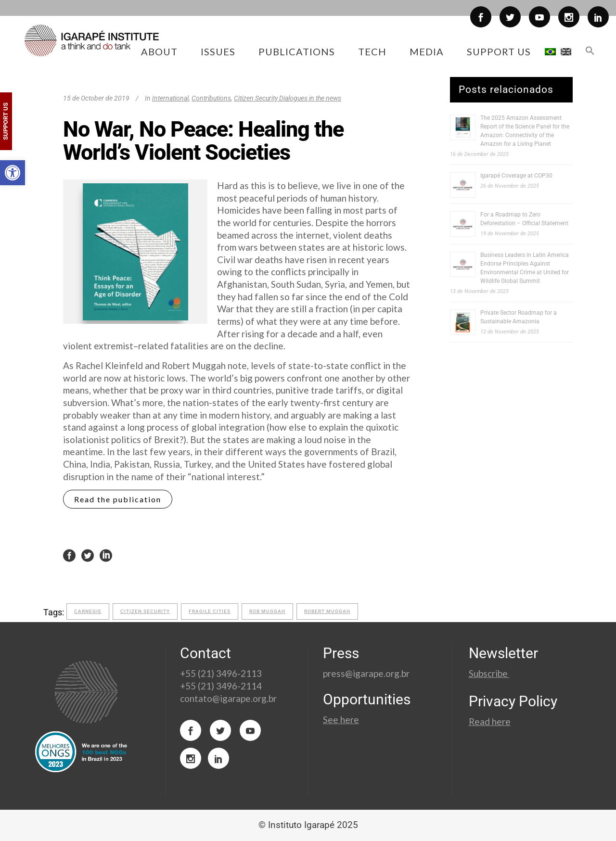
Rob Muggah (267, 611)
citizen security (145, 611)
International (170, 98)
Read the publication (118, 499)
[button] (13, 173)
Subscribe (489, 673)
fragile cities (210, 611)
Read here (490, 721)
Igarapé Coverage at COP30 (516, 176)
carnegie (88, 611)
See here (341, 720)
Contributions (211, 98)
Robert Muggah (327, 611)
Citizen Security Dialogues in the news (288, 98)
